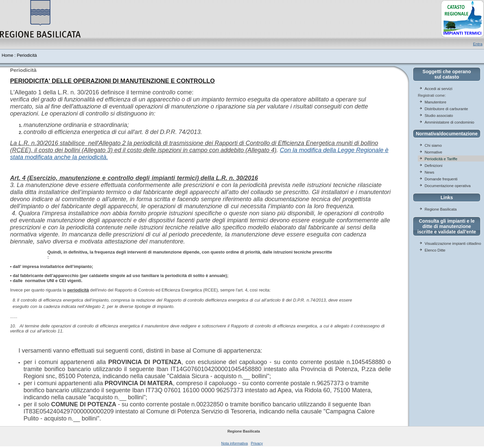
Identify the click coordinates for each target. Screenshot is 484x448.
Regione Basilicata (440, 209)
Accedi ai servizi (438, 89)
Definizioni (433, 166)
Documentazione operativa (448, 186)
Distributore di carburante (446, 109)
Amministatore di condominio (449, 122)
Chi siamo (433, 145)
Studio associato (439, 116)
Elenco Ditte (435, 250)
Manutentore (435, 102)
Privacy (257, 443)
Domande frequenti (441, 179)
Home (7, 55)
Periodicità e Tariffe (441, 159)
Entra (478, 44)
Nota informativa (234, 443)
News (429, 172)
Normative (433, 152)
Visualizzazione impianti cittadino (453, 243)
